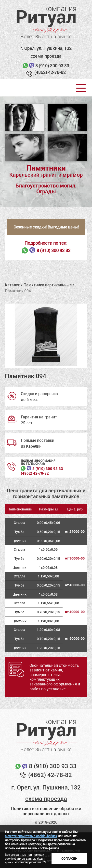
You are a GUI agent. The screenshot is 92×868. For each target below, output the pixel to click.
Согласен (69, 858)
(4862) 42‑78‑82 (35, 473)
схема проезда (46, 56)
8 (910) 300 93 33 (52, 66)
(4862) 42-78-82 (50, 72)
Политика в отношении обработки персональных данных (46, 811)
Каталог (12, 285)
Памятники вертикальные (48, 285)
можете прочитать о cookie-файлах (31, 836)
